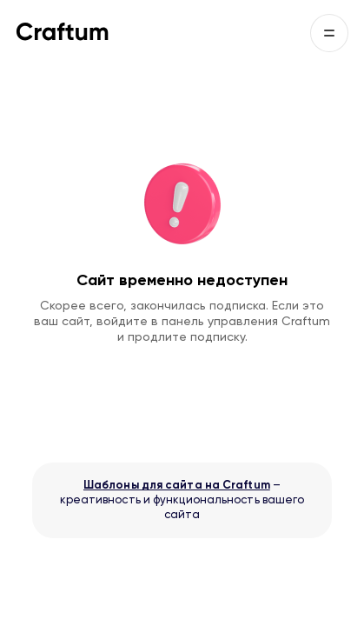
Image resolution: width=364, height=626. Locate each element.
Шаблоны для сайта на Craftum (177, 485)
